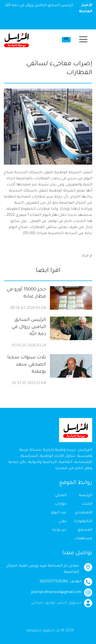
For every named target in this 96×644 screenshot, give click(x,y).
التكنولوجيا (83, 521)
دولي (63, 521)
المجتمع (85, 530)
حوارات (61, 504)
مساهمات (83, 539)
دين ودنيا (59, 530)
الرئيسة (86, 496)
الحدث (87, 504)
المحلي (61, 496)
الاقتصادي (84, 513)
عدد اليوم (59, 513)
